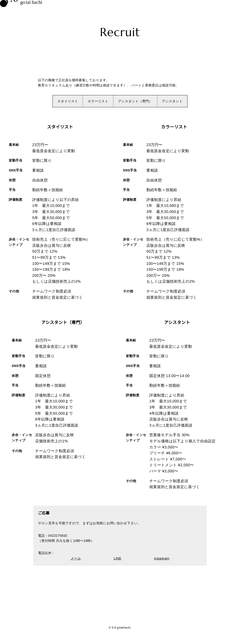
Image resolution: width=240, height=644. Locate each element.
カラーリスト (98, 101)
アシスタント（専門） (135, 101)
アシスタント (172, 101)
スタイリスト (68, 101)
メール (76, 558)
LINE (118, 558)
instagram (162, 558)
